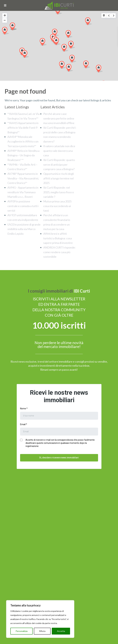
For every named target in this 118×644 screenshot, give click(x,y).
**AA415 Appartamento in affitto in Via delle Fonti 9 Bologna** (23, 128)
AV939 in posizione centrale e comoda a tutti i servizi (23, 206)
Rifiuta (42, 631)
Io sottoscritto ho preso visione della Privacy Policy (34, 564)
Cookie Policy (68, 640)
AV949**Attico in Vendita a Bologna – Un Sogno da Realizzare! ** (23, 155)
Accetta (61, 631)
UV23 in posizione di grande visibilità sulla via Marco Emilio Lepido (24, 229)
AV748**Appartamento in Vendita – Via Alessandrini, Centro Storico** (23, 178)
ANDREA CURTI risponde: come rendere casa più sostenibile (59, 252)
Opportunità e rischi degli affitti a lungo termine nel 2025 (59, 178)
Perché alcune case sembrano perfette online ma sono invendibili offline (59, 118)
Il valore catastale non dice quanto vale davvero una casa (59, 151)
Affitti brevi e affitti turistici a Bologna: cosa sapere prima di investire (58, 238)
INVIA (59, 571)
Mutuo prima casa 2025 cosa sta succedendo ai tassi (57, 206)
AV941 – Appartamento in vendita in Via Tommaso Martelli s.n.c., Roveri (23, 192)
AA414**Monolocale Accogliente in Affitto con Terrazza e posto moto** (23, 141)
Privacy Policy (50, 640)
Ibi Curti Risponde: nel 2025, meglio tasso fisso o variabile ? (59, 192)
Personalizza (22, 631)
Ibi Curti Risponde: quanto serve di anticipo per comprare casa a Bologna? (59, 164)
